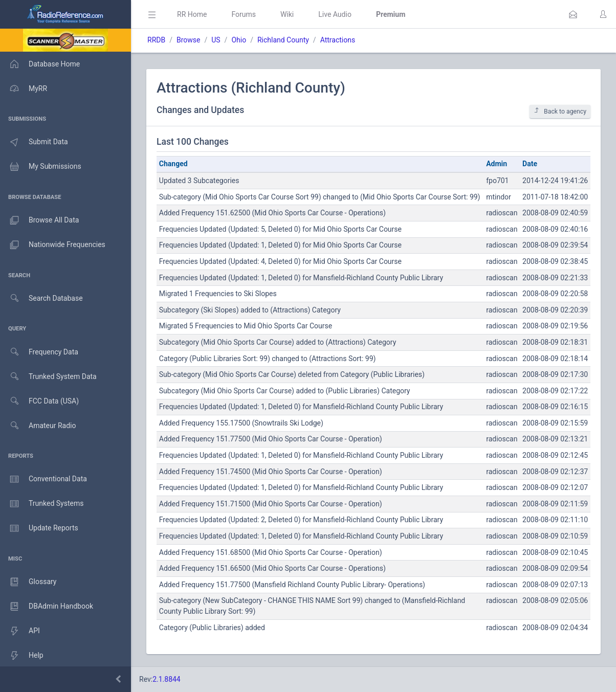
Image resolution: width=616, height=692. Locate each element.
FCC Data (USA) (39, 401)
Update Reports (39, 528)
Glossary (28, 582)
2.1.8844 (167, 679)
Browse (188, 40)
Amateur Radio (38, 426)
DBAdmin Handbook (47, 607)
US (216, 40)
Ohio (239, 40)
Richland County (283, 40)
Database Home (40, 64)
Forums (244, 14)
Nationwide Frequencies (53, 245)
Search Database (41, 298)
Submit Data (34, 142)
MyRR (24, 88)
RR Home (192, 14)
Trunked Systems (42, 504)
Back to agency (560, 111)
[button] (573, 14)
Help (22, 656)
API (20, 631)
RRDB (156, 40)
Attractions (338, 40)
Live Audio (335, 14)
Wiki (287, 14)
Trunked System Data (48, 377)
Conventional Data (43, 479)
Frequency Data (39, 352)
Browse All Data (39, 220)
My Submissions (41, 167)
